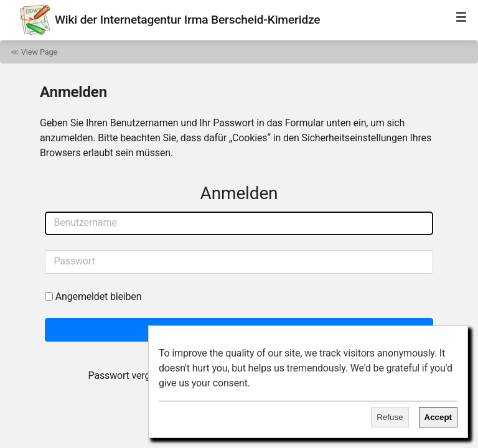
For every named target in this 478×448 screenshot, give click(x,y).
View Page (39, 52)
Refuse (390, 417)
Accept (438, 417)
